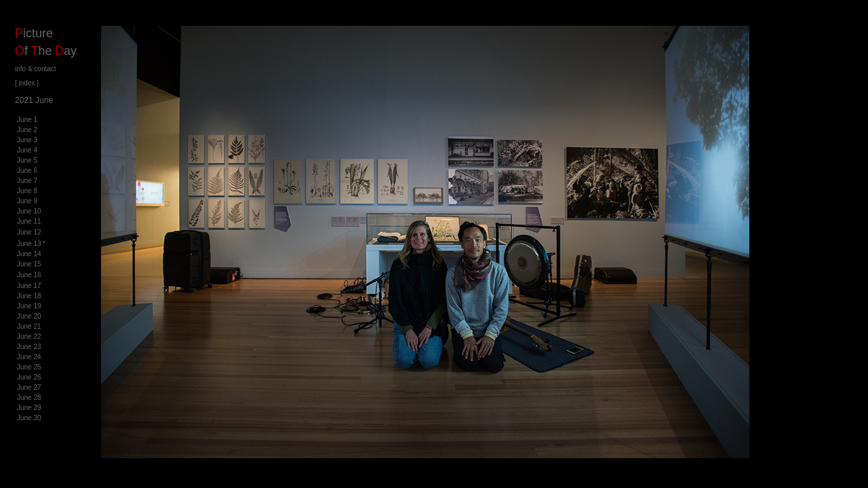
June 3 (27, 140)
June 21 (29, 326)
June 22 (29, 337)
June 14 (29, 254)
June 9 (27, 201)
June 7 (27, 181)
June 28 (29, 398)
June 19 (29, 306)
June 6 (27, 170)
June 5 (27, 160)
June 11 (29, 221)
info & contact (36, 69)
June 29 (29, 408)
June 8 (27, 191)
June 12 (29, 232)
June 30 (29, 418)
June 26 (29, 377)
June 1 (27, 120)
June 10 (29, 211)
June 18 (29, 296)
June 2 (27, 130)
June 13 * (31, 244)
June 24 (29, 357)
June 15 (29, 264)
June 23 (29, 347)
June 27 (29, 387)
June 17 (29, 286)
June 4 (27, 150)
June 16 (29, 275)
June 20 (29, 316)
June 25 (29, 367)
